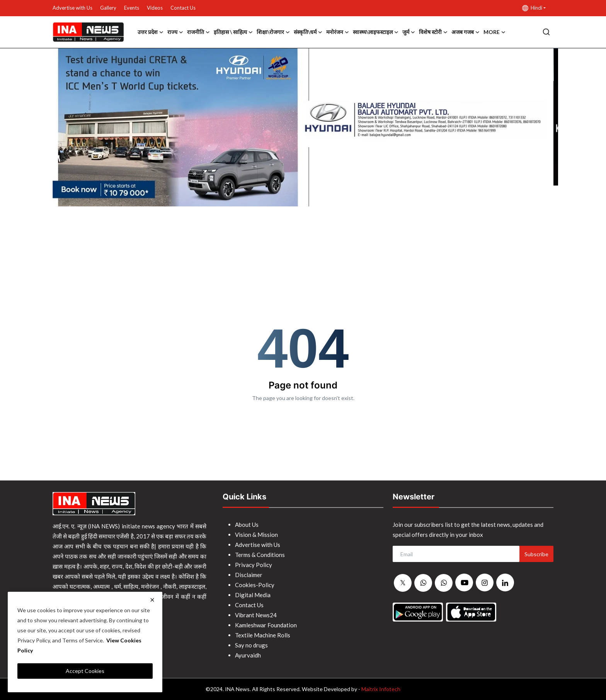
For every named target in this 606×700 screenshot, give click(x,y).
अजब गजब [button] (466, 32)
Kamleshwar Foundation (266, 625)
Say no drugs (251, 645)
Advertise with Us (72, 8)
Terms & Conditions (260, 555)
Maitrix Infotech (381, 689)
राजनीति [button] (198, 32)
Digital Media (253, 595)
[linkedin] (505, 582)
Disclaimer (249, 575)
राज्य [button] (175, 32)
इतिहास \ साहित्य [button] (233, 32)
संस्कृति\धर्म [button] (308, 32)
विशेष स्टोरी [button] (433, 32)
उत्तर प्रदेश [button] (151, 32)
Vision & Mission (256, 535)
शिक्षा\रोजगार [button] (273, 32)
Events (132, 8)
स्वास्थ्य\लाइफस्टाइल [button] (376, 32)
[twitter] (403, 583)
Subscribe (536, 554)
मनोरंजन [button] (338, 32)
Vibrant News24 (256, 615)
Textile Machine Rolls (263, 635)
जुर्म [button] (409, 32)
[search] (546, 32)
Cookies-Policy (255, 585)
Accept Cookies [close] (85, 671)
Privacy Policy (254, 565)
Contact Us (183, 8)
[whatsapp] (423, 583)
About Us (247, 525)
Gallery (108, 8)
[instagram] (485, 582)
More (495, 32)
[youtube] (464, 582)
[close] (152, 600)
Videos (155, 8)
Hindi (532, 8)
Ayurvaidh (248, 655)
